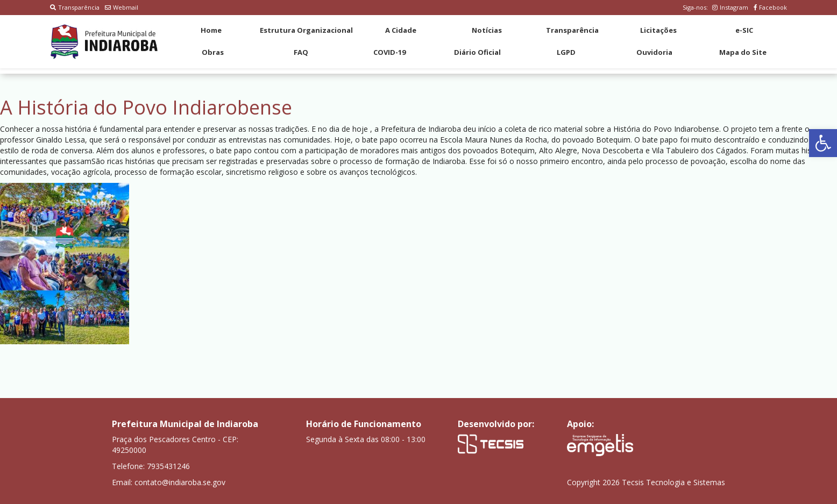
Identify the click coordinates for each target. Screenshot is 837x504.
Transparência (75, 7)
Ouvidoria (654, 52)
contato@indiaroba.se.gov (180, 482)
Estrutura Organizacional (306, 30)
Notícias (487, 30)
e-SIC (744, 30)
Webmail (122, 7)
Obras (213, 52)
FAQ (301, 52)
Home (211, 30)
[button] (823, 143)
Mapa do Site (743, 52)
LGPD (566, 52)
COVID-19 (389, 52)
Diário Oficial (477, 52)
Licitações (658, 30)
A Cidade (401, 30)
